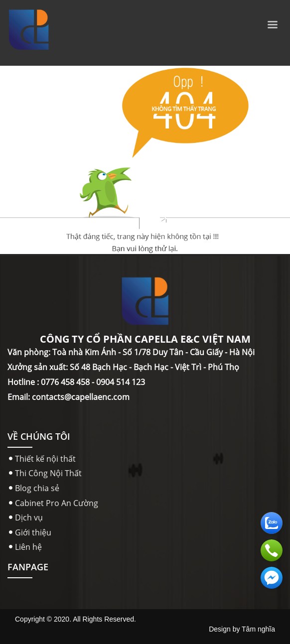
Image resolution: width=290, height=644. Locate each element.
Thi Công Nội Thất (48, 473)
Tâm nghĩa (258, 629)
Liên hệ (28, 547)
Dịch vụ (29, 517)
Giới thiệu (33, 532)
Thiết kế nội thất (45, 459)
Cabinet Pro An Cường (57, 503)
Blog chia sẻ (37, 488)
